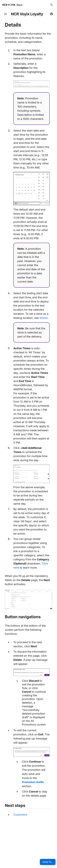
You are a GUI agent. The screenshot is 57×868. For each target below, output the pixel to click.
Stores (44, 318)
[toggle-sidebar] (5, 14)
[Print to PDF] (52, 14)
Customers (20, 815)
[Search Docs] (52, 5)
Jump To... (48, 862)
